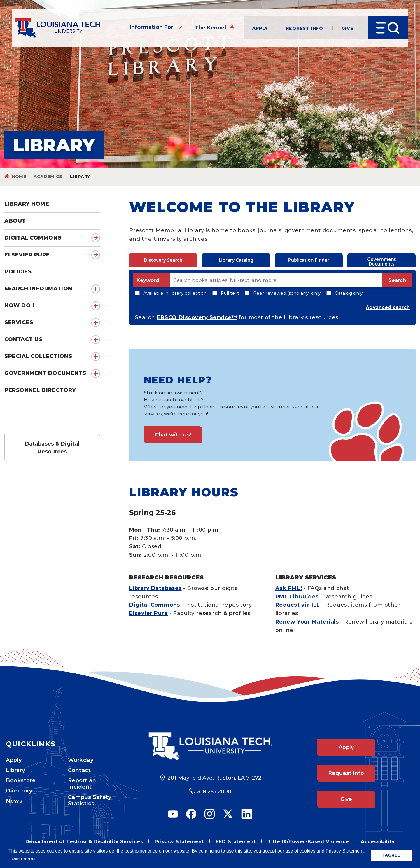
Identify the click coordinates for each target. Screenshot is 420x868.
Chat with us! (173, 435)
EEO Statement (236, 842)
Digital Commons (33, 238)
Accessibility (378, 842)
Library (15, 770)
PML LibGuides (297, 597)
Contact (79, 770)
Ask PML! (289, 588)
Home (19, 177)
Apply (260, 28)
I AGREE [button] (391, 855)
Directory (19, 791)
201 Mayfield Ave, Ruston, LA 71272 (214, 778)
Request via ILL (298, 605)
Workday (81, 760)
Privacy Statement (179, 842)
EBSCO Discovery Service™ (197, 317)
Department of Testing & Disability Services (84, 842)
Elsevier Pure (27, 255)
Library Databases (155, 588)
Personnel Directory (40, 390)
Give (347, 28)
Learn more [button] (22, 859)
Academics (48, 177)
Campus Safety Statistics (90, 800)
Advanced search (388, 307)
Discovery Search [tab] (163, 260)
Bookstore (21, 780)
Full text (226, 293)
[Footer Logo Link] (210, 746)
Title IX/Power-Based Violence (308, 842)
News (14, 801)
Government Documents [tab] (381, 261)
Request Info (304, 28)
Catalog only (344, 293)
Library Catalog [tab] (236, 260)
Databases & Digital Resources (52, 448)
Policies (18, 272)
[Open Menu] (388, 28)
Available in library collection (171, 293)
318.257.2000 (214, 792)
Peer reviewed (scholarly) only (283, 293)
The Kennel (215, 27)
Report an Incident (82, 784)
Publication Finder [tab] (309, 260)
